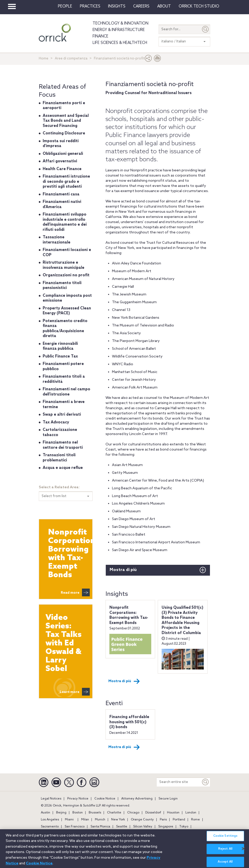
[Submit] (206, 29)
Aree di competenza (71, 59)
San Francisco (75, 827)
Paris (163, 820)
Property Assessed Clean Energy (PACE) (67, 311)
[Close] (243, 851)
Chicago (133, 813)
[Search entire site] (179, 782)
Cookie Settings (225, 839)
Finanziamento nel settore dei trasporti (63, 445)
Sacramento (50, 827)
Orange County (142, 820)
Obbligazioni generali (63, 154)
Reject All (225, 852)
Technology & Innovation (120, 24)
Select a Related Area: (59, 487)
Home (44, 59)
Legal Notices (51, 799)
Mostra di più (123, 570)
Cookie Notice (105, 799)
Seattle (122, 827)
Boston (78, 813)
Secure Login (168, 799)
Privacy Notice (78, 799)
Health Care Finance (62, 169)
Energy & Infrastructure (119, 30)
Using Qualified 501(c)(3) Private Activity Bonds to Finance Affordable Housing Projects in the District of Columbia (182, 620)
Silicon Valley (143, 827)
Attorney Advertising (137, 799)
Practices (90, 6)
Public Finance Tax (60, 356)
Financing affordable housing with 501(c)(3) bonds (129, 722)
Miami (69, 820)
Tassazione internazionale (56, 240)
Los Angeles (50, 820)
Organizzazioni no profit (66, 275)
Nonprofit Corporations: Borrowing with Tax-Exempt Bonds (129, 615)
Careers (141, 6)
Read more (75, 592)
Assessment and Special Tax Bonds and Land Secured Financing (66, 121)
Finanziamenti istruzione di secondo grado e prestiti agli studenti (66, 182)
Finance (100, 36)
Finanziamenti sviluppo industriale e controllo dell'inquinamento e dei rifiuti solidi (65, 222)
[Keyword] (206, 782)
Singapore (166, 827)
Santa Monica (100, 827)
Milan (85, 820)
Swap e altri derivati (62, 415)
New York (118, 820)
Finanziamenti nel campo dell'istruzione (66, 392)
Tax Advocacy (56, 422)
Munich (100, 820)
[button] (148, 60)
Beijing (61, 813)
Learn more (75, 692)
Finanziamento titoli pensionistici (62, 286)
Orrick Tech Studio (199, 6)
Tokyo (184, 827)
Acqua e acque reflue (63, 468)
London (191, 813)
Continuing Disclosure (64, 133)
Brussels (95, 813)
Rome (195, 820)
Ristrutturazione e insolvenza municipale (63, 265)
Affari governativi (60, 161)
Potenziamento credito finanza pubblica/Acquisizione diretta (65, 329)
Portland (179, 820)
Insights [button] (117, 6)
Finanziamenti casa (61, 194)
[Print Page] (157, 60)
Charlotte (114, 813)
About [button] (164, 6)
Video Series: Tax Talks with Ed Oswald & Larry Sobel (63, 644)
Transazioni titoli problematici (59, 458)
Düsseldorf (153, 813)
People (65, 6)
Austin (46, 813)
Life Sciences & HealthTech (120, 43)
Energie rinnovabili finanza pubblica (60, 346)
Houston (173, 813)
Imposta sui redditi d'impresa (61, 144)
